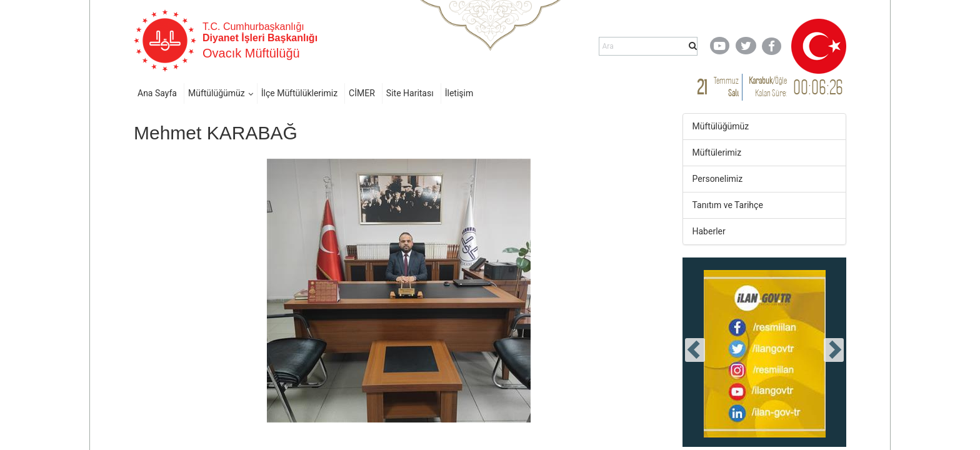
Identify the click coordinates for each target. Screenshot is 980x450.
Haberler (709, 231)
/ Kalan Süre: (768, 87)
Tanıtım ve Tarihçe (728, 205)
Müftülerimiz (717, 152)
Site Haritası (410, 93)
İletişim (459, 93)
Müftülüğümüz (217, 93)
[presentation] (695, 350)
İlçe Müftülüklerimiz (299, 93)
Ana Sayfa (157, 93)
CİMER (362, 93)
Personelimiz (718, 179)
